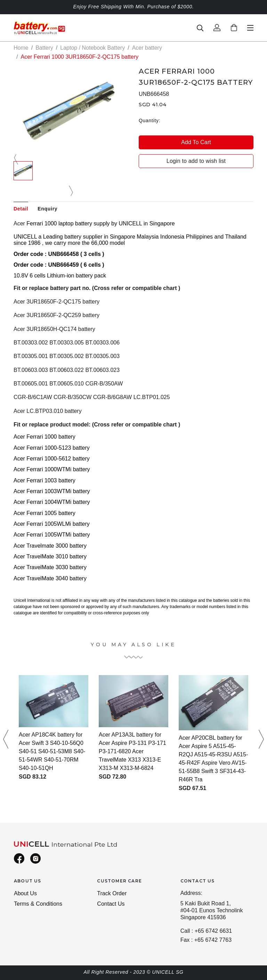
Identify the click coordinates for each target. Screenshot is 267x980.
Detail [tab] (21, 209)
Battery (44, 48)
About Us (25, 893)
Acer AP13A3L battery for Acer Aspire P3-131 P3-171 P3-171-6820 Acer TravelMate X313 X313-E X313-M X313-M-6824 (132, 751)
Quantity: (149, 121)
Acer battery (147, 48)
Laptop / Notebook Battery (92, 48)
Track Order (112, 893)
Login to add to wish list (196, 161)
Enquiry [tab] (47, 209)
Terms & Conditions (38, 904)
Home (21, 48)
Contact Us (111, 904)
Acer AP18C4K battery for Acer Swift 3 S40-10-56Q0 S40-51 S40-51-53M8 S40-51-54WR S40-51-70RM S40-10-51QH (52, 751)
